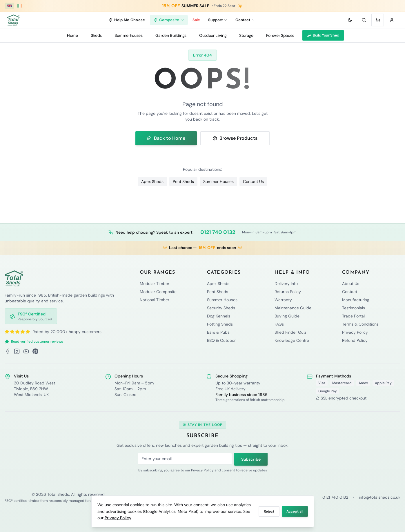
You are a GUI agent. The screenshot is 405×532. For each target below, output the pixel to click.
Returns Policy (288, 292)
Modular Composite (158, 292)
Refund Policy (355, 340)
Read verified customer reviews (34, 342)
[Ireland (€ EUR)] (20, 6)
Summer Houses (218, 181)
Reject (269, 511)
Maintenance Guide (293, 308)
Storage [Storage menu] (246, 35)
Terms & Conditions (360, 324)
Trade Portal (353, 316)
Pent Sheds (183, 181)
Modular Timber (155, 284)
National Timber (155, 300)
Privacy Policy (118, 518)
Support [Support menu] (218, 20)
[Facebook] (8, 351)
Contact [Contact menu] (245, 20)
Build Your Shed (323, 35)
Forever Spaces (280, 35)
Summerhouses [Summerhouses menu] (129, 35)
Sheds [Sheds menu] (96, 35)
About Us (351, 284)
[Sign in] (392, 20)
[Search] (364, 20)
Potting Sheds (220, 324)
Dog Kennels (219, 316)
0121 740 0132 (218, 232)
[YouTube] (26, 351)
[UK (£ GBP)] (9, 6)
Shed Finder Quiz (290, 332)
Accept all (295, 511)
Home (72, 35)
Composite (169, 20)
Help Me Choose (127, 20)
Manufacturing (356, 300)
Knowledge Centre (292, 340)
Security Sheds (221, 308)
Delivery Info (286, 284)
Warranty (283, 300)
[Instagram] (17, 351)
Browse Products (235, 138)
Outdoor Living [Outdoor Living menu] (213, 35)
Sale (196, 20)
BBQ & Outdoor (221, 340)
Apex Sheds (152, 181)
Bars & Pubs (218, 332)
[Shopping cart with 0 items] (378, 20)
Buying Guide (287, 316)
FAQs (279, 324)
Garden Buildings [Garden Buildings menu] (171, 35)
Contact (350, 292)
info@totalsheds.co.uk (380, 497)
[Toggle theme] (350, 20)
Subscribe (251, 459)
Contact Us (253, 181)
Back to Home (166, 138)
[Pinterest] (35, 351)
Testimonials (354, 308)
